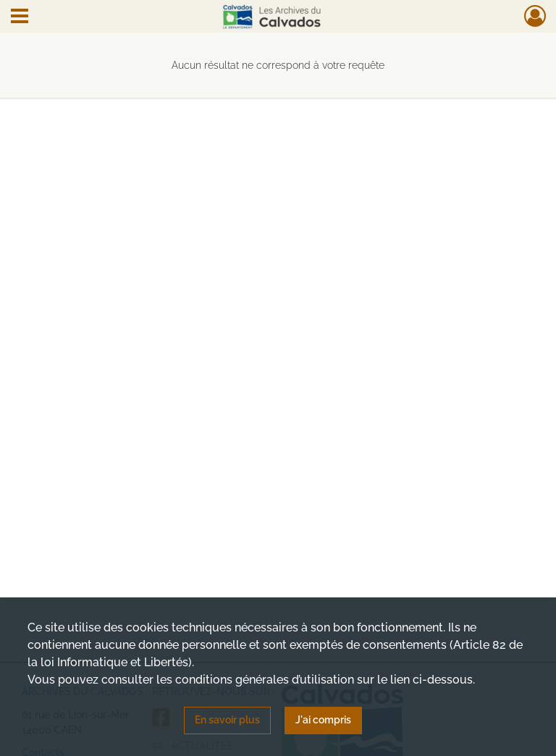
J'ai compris (323, 720)
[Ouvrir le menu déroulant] (20, 17)
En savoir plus (227, 720)
